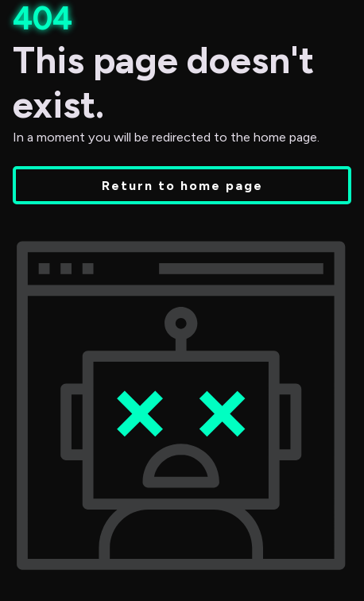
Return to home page (182, 185)
